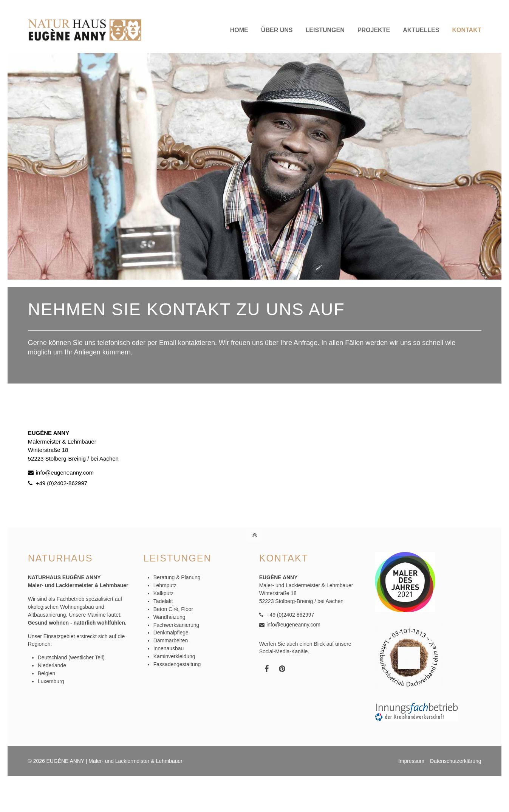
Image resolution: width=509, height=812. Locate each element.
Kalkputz (163, 593)
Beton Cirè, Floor (173, 609)
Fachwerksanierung (176, 625)
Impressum (411, 761)
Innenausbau (169, 648)
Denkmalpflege (171, 633)
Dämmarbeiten (171, 640)
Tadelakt (163, 601)
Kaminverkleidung (174, 656)
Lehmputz (165, 585)
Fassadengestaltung (177, 664)
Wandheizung (169, 617)
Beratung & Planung (177, 577)
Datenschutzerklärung (456, 761)
